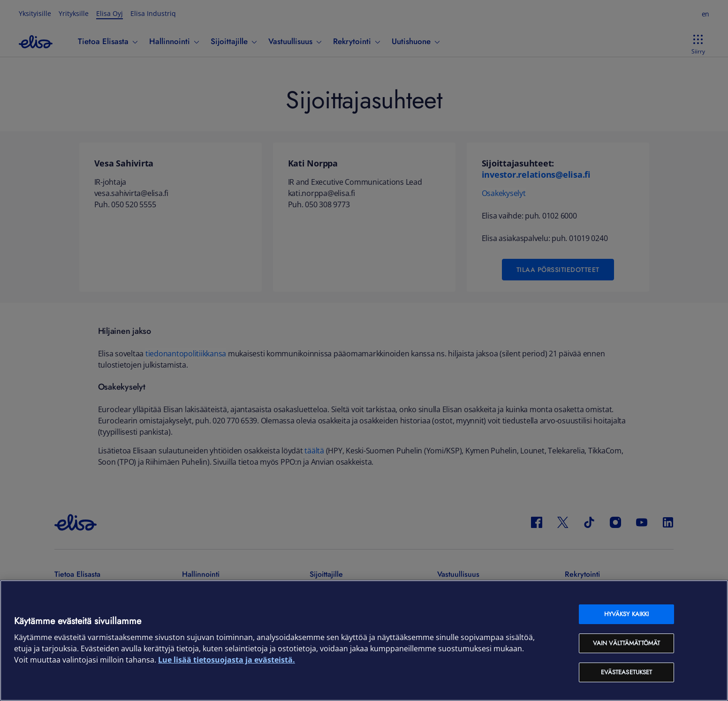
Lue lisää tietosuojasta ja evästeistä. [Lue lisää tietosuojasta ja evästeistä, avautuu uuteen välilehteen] (227, 660)
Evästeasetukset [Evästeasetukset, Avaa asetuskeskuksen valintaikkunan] (627, 672)
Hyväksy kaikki (627, 614)
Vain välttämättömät (626, 643)
